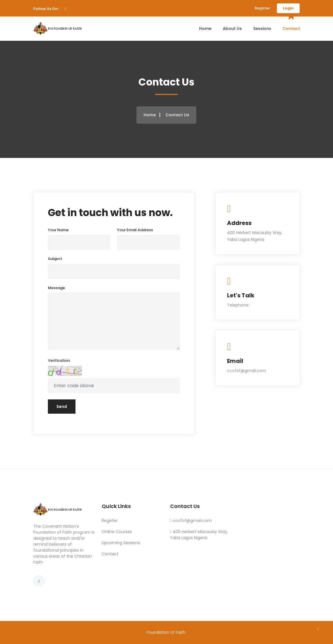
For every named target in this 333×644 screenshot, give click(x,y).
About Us (232, 29)
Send (62, 407)
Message (56, 288)
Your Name (58, 230)
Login (288, 8)
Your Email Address (135, 230)
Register (262, 8)
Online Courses (117, 532)
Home (205, 29)
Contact (291, 29)
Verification (59, 360)
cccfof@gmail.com (192, 521)
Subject (55, 259)
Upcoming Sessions (121, 543)
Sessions (262, 29)
